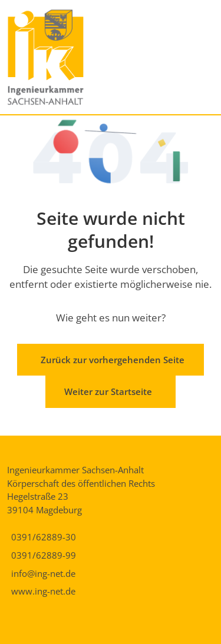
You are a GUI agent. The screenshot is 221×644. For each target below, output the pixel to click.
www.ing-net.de (43, 591)
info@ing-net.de (43, 573)
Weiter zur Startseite (108, 391)
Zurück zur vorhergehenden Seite (113, 360)
